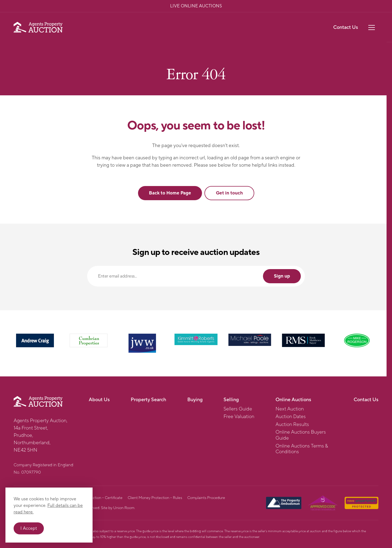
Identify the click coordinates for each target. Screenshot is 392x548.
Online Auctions (293, 400)
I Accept (29, 528)
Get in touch (229, 193)
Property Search (148, 400)
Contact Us (346, 27)
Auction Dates (291, 417)
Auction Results (292, 425)
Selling (231, 400)
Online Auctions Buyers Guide (301, 435)
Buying (195, 400)
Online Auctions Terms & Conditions (302, 449)
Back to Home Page (170, 193)
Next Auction (290, 409)
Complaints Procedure (206, 498)
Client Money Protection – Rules (155, 498)
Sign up (282, 276)
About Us (99, 400)
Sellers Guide (238, 409)
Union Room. (124, 508)
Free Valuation (239, 417)
